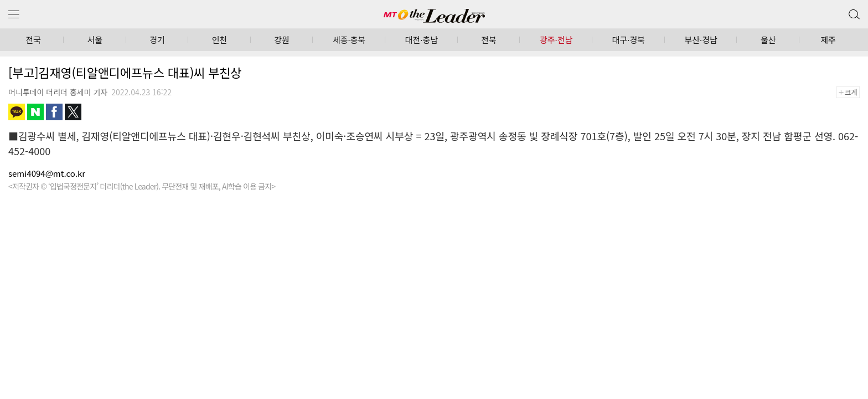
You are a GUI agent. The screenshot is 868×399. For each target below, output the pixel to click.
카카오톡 (17, 112)
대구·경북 (629, 40)
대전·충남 (422, 40)
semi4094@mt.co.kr (47, 173)
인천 (220, 40)
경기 (157, 40)
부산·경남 (701, 40)
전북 (489, 40)
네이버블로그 (35, 112)
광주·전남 (556, 40)
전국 (33, 40)
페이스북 (54, 112)
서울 (95, 40)
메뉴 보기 (14, 15)
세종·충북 (349, 40)
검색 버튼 (853, 12)
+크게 (852, 92)
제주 (828, 40)
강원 (282, 40)
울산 (768, 40)
